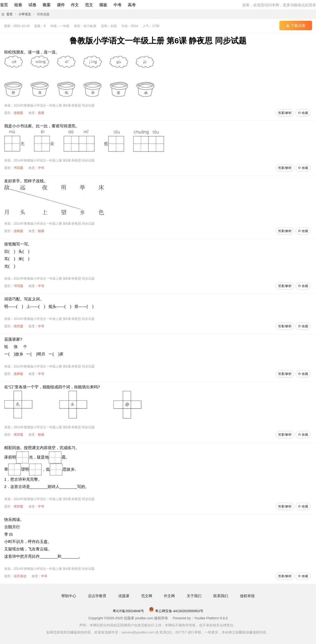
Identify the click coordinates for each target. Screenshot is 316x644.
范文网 (147, 596)
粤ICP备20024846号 (128, 611)
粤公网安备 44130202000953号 (176, 611)
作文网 (169, 596)
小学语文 (25, 14)
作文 (75, 5)
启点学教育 (97, 596)
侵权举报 (247, 596)
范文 (89, 5)
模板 (103, 5)
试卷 (32, 5)
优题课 (124, 596)
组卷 (18, 5)
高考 (132, 5)
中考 (117, 5)
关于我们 (194, 596)
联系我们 (221, 596)
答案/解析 (285, 113)
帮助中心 (69, 596)
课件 (61, 5)
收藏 (303, 113)
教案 (47, 5)
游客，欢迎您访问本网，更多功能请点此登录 (279, 5)
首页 (4, 5)
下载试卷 (296, 26)
